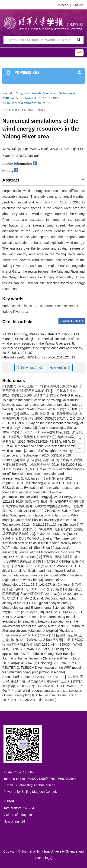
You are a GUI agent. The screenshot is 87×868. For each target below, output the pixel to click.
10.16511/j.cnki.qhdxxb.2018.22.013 (26, 103)
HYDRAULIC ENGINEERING (24, 110)
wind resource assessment (59, 306)
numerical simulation (17, 306)
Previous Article (30, 368)
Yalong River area (15, 312)
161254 (29, 808)
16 (30, 815)
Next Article (60, 368)
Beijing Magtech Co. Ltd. (39, 792)
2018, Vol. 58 (11, 98)
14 (23, 821)
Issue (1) (30, 98)
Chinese (63, 5)
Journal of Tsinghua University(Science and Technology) (39, 93)
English (78, 5)
